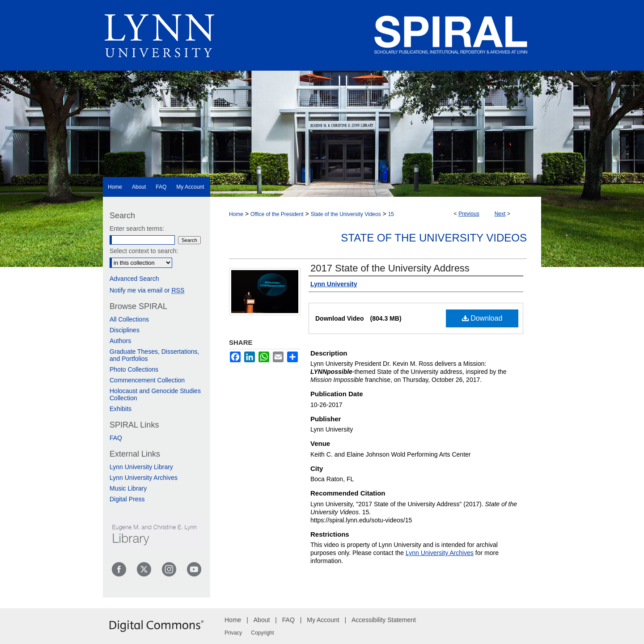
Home (236, 214)
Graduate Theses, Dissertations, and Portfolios (155, 355)
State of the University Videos (345, 214)
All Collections (129, 319)
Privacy (233, 633)
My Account (323, 620)
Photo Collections (134, 369)
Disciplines (125, 330)
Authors (120, 341)
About (262, 620)
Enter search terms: (137, 229)
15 (391, 214)
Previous (469, 214)
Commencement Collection (147, 380)
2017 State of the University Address (390, 268)
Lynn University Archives (440, 553)
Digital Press (127, 499)
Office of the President (277, 214)
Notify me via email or (147, 290)
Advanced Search (134, 279)
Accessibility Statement (384, 620)
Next (500, 214)
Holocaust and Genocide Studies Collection (155, 394)
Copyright (262, 633)
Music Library (128, 488)
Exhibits (121, 409)
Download (482, 318)
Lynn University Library (141, 467)
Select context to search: (144, 251)
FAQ (116, 438)
